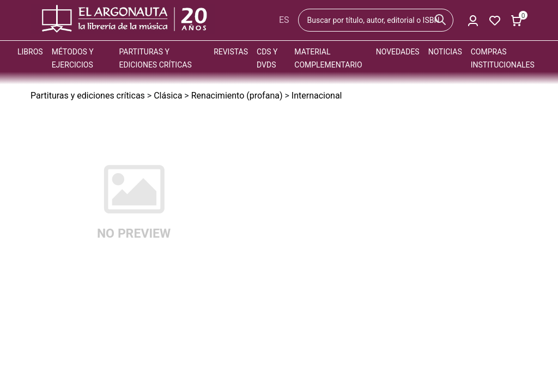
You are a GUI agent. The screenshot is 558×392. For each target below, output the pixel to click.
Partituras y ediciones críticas (88, 96)
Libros (30, 52)
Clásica (168, 96)
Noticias (445, 52)
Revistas (231, 52)
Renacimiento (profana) (237, 96)
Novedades (398, 52)
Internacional (317, 96)
